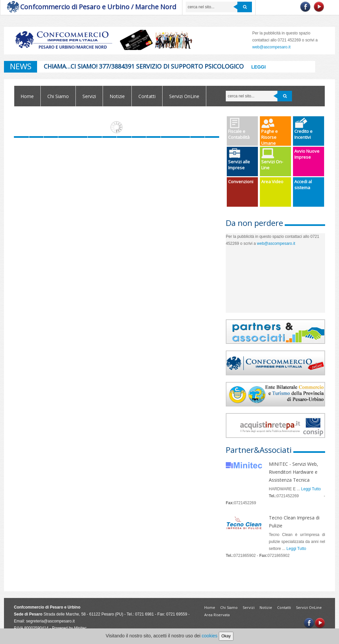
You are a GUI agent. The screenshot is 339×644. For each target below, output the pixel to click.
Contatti (147, 96)
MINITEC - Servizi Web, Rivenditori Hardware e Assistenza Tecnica (293, 472)
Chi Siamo (58, 96)
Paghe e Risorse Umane (269, 132)
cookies (209, 636)
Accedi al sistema (303, 185)
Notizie (117, 96)
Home (27, 96)
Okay (226, 636)
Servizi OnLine (184, 96)
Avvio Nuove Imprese (307, 154)
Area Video (272, 182)
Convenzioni (241, 182)
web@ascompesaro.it (276, 243)
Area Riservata (217, 615)
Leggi (259, 67)
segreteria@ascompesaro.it (50, 621)
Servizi (89, 96)
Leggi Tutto (311, 489)
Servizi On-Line (272, 159)
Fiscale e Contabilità (239, 129)
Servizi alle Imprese (239, 159)
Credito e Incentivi (303, 129)
